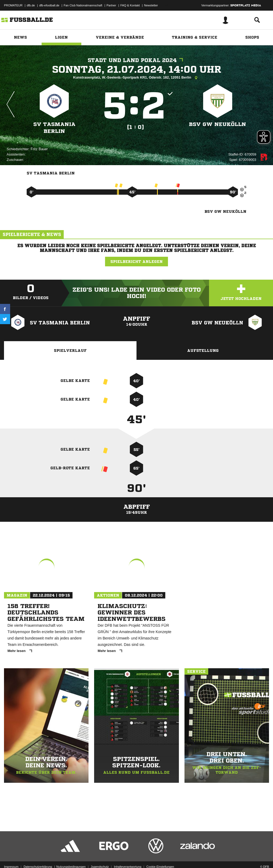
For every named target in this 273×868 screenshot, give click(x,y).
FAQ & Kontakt (130, 5)
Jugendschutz (100, 855)
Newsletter (151, 5)
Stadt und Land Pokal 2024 (137, 60)
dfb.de (31, 5)
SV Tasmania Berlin (54, 128)
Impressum (11, 855)
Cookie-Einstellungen (160, 855)
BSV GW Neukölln (218, 124)
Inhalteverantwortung (128, 855)
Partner (111, 5)
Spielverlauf (70, 351)
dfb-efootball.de (49, 5)
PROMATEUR (13, 5)
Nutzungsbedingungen (71, 855)
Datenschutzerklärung (38, 855)
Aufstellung (203, 351)
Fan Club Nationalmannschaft (83, 5)
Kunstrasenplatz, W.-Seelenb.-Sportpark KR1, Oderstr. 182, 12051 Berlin (136, 78)
